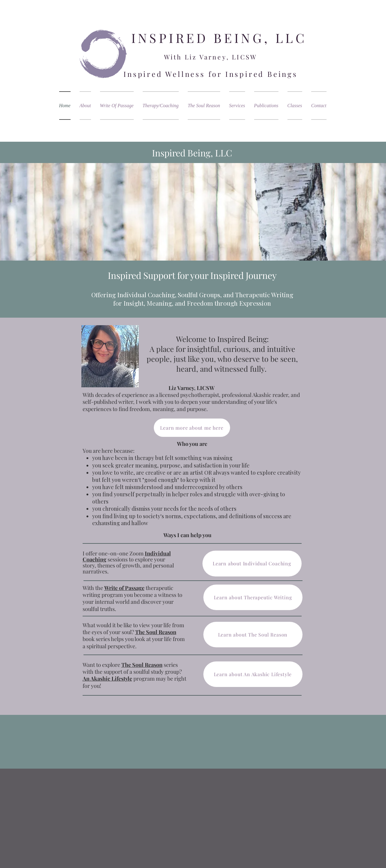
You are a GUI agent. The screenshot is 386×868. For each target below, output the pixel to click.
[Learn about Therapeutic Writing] (253, 597)
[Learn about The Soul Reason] (253, 635)
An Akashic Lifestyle (107, 679)
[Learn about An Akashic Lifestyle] (253, 674)
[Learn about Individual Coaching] (252, 564)
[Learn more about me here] (192, 428)
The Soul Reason (142, 665)
